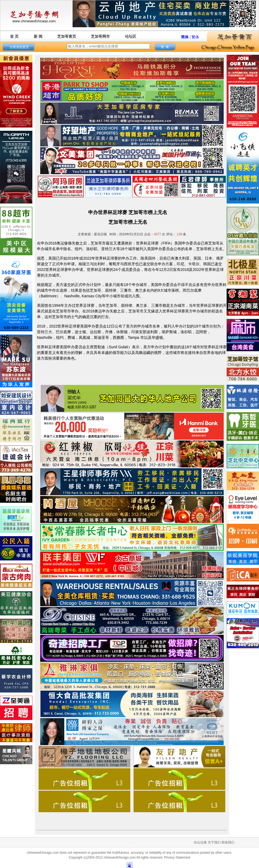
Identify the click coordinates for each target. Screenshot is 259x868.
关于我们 (214, 842)
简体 (185, 37)
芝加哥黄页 (67, 36)
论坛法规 (200, 842)
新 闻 (38, 36)
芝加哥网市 (100, 36)
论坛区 (131, 36)
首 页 (14, 36)
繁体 (195, 37)
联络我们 (228, 842)
